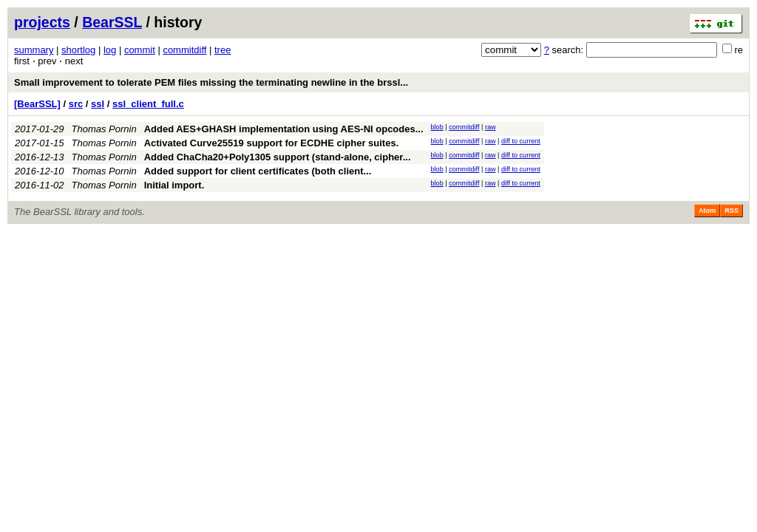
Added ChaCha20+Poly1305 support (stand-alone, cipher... (278, 157)
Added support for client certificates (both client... (258, 171)
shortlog (78, 50)
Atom (707, 211)
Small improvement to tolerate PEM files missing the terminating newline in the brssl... (211, 82)
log (110, 50)
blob (437, 127)
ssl (98, 104)
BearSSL (112, 22)
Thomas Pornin (104, 129)
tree (223, 50)
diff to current (521, 141)
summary (34, 50)
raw (490, 127)
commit (140, 50)
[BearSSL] (37, 104)
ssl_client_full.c (148, 104)
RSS (731, 211)
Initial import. (174, 185)
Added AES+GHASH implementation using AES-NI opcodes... (284, 129)
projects (42, 22)
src (76, 104)
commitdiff (184, 50)
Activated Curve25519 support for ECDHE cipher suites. (272, 143)
